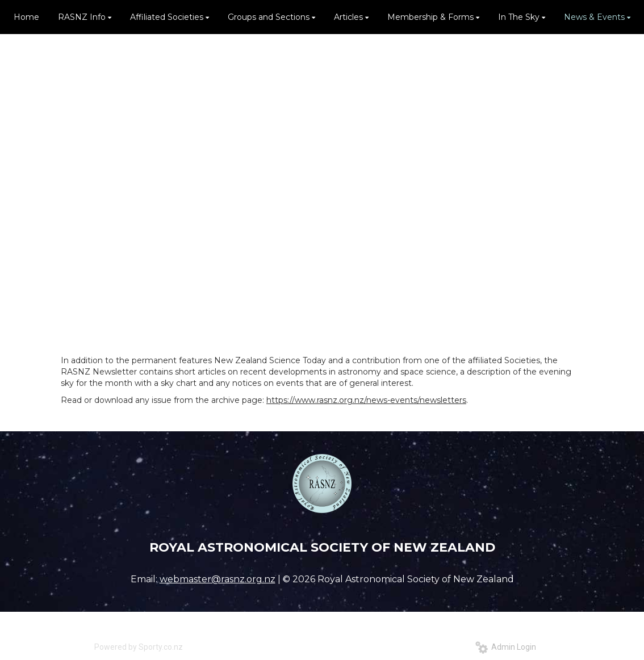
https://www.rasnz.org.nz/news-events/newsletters (366, 400)
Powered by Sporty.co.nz (139, 647)
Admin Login (506, 647)
